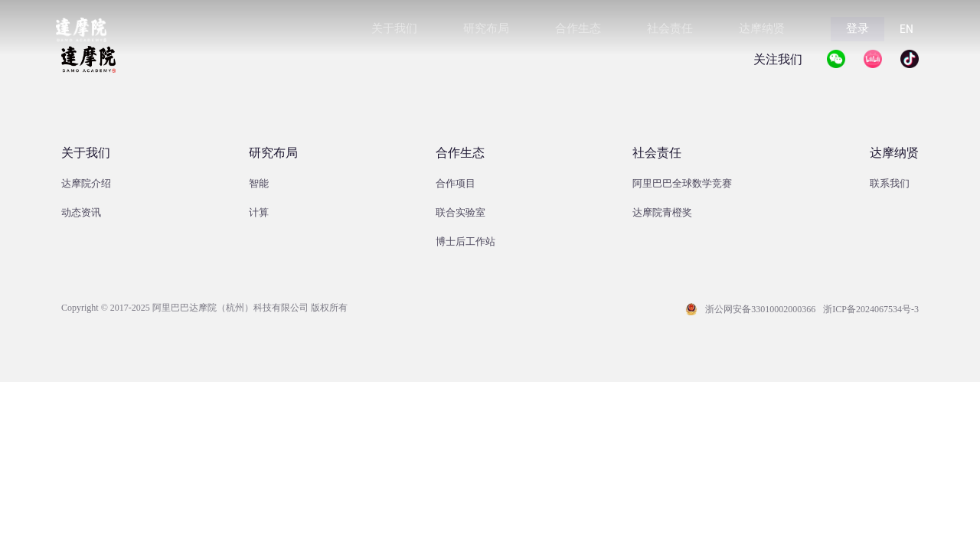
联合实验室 (461, 212)
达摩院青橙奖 (662, 212)
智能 (259, 183)
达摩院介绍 (86, 183)
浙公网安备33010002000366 (760, 309)
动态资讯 (81, 212)
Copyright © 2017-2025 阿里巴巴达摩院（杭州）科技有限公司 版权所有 (204, 308)
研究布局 (273, 153)
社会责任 (657, 153)
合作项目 (456, 183)
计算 (259, 212)
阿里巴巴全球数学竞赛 (682, 183)
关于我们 (86, 153)
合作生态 (460, 153)
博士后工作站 (465, 241)
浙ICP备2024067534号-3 (871, 309)
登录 (857, 28)
